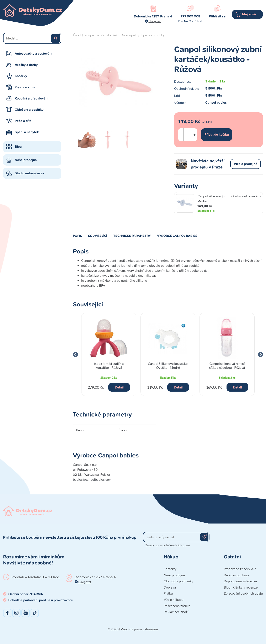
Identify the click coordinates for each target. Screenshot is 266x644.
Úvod (77, 35)
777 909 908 (190, 16)
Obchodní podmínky (179, 581)
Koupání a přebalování (31, 98)
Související (98, 236)
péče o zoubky (154, 35)
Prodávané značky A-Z (240, 569)
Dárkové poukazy (236, 575)
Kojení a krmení (26, 87)
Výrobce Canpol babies (177, 236)
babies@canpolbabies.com (92, 479)
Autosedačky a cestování (33, 53)
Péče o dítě (23, 121)
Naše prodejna (26, 160)
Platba (168, 593)
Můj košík (249, 14)
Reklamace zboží (176, 612)
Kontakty (170, 569)
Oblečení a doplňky (29, 110)
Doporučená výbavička (240, 581)
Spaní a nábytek (27, 132)
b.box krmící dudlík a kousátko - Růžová (109, 365)
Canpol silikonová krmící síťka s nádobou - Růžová (227, 365)
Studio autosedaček (30, 173)
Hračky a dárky (26, 65)
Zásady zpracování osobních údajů (168, 545)
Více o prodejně (246, 164)
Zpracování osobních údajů (243, 593)
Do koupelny (130, 35)
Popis (77, 236)
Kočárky (21, 76)
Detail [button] (119, 387)
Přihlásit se (217, 16)
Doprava (170, 587)
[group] (109, 354)
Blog (18, 147)
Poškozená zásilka (177, 606)
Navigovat (155, 21)
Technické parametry (132, 236)
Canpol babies (216, 103)
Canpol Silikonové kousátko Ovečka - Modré (168, 365)
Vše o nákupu (174, 600)
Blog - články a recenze (241, 587)
